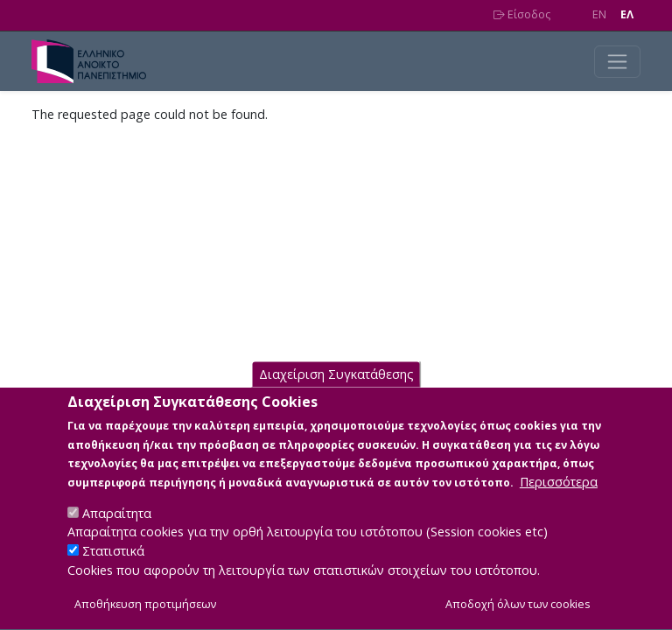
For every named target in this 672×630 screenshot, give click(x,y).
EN (599, 14)
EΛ (627, 14)
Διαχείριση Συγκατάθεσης (336, 394)
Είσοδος (522, 14)
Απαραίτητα (117, 533)
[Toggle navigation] (617, 62)
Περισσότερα (559, 502)
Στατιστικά (113, 571)
